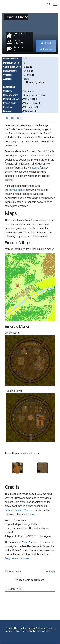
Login (50, 572)
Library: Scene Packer (34, 95)
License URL (30, 111)
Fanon (26, 542)
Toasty (26, 79)
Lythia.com (32, 514)
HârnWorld (34, 168)
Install (46, 43)
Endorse (46, 49)
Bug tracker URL (32, 103)
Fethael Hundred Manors (19, 510)
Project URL (30, 99)
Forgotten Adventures (17, 558)
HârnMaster (16, 190)
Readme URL (30, 107)
